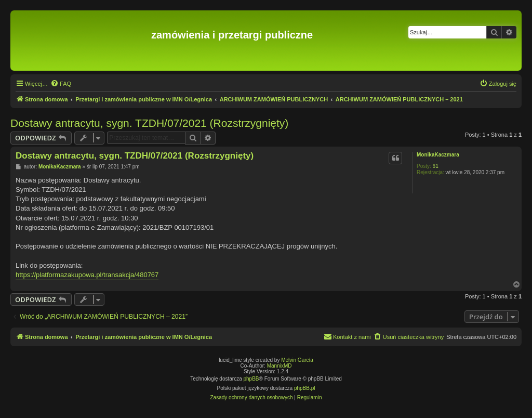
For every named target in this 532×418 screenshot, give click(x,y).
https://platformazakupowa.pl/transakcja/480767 (87, 275)
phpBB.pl (305, 388)
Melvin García (297, 360)
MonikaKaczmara (438, 155)
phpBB (251, 379)
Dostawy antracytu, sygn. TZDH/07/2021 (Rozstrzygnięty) (149, 123)
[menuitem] (61, 84)
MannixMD (280, 366)
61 (436, 166)
